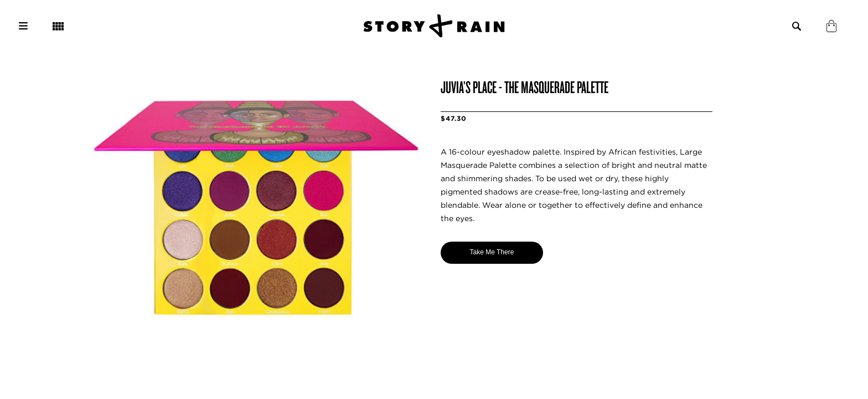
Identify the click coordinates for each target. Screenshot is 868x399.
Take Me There (492, 252)
